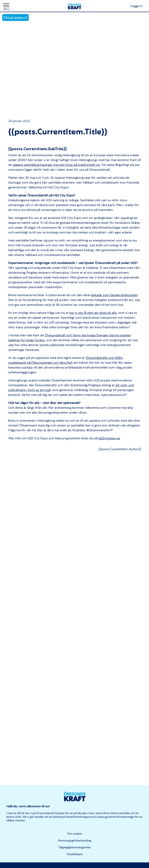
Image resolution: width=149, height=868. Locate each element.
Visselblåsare (75, 854)
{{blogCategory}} (15, 17)
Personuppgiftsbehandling (74, 840)
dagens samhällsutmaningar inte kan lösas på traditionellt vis (56, 165)
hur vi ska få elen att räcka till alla (93, 313)
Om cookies (75, 834)
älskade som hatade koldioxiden (114, 295)
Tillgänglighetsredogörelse (74, 847)
